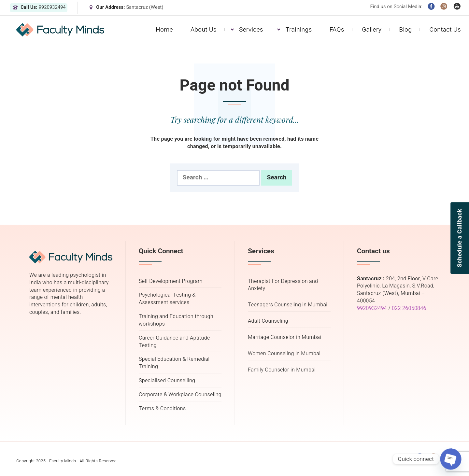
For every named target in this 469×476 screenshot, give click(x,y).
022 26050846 (409, 308)
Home (164, 30)
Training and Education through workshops (176, 320)
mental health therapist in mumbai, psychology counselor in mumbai (398, 368)
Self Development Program (171, 281)
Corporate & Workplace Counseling (180, 395)
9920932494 (372, 308)
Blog (405, 30)
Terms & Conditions (162, 409)
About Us (204, 30)
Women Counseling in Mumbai (284, 354)
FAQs (337, 30)
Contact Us (445, 30)
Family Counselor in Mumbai (282, 370)
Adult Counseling (268, 321)
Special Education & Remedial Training (174, 363)
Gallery (372, 30)
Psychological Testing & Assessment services (167, 299)
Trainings (299, 30)
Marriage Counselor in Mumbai (284, 337)
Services (251, 30)
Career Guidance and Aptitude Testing (174, 342)
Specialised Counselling (167, 381)
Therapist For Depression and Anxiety (283, 285)
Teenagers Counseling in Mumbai (288, 305)
